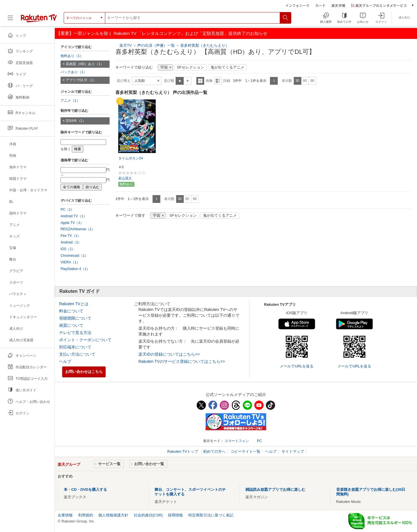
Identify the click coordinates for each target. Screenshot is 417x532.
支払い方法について (77, 354)
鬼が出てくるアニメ (227, 67)
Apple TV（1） (72, 223)
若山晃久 (125, 178)
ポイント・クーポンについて (85, 340)
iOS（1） (68, 249)
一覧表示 (200, 81)
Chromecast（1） (74, 256)
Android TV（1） (74, 216)
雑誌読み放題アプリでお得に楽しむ (275, 489)
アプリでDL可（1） (81, 80)
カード (320, 5)
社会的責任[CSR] (148, 515)
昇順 (180, 81)
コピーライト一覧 (245, 451)
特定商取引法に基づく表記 (211, 515)
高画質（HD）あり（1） (85, 64)
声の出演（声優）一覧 (156, 45)
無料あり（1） (72, 56)
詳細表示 (218, 81)
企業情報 (65, 515)
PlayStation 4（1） (75, 269)
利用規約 (86, 515)
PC (259, 441)
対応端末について (75, 347)
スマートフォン (237, 441)
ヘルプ (65, 361)
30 (297, 81)
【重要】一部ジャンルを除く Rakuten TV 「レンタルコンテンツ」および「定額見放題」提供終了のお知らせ (162, 33)
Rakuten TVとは (74, 304)
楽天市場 (338, 5)
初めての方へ (214, 451)
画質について (71, 325)
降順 (188, 81)
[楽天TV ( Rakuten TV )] (39, 20)
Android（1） (71, 242)
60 (305, 81)
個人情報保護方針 (113, 515)
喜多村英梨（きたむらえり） (205, 45)
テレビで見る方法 (75, 333)
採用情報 (175, 515)
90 (312, 81)
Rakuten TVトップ (183, 451)
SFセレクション (190, 67)
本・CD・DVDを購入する (85, 489)
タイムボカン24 (130, 158)
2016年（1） (76, 121)
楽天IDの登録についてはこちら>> (169, 354)
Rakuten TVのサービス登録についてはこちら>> (182, 361)
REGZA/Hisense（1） (78, 229)
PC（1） (67, 210)
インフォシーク (297, 5)
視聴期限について (75, 318)
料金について (71, 311)
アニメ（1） (70, 101)
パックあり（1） (74, 72)
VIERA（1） (70, 262)
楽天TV (126, 45)
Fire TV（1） (71, 236)
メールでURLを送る (297, 366)
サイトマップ (293, 451)
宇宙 (164, 67)
